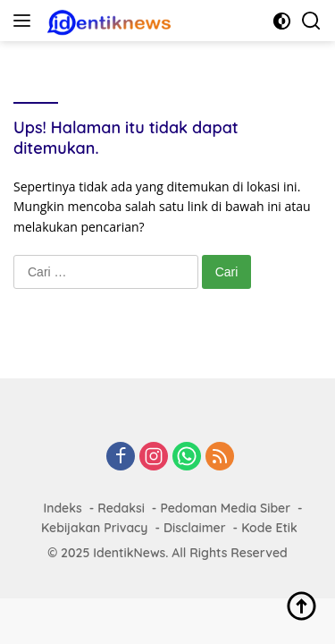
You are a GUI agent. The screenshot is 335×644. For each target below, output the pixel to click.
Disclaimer (195, 528)
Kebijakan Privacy (94, 528)
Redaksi (121, 508)
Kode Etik (269, 528)
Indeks (62, 508)
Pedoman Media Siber (225, 508)
